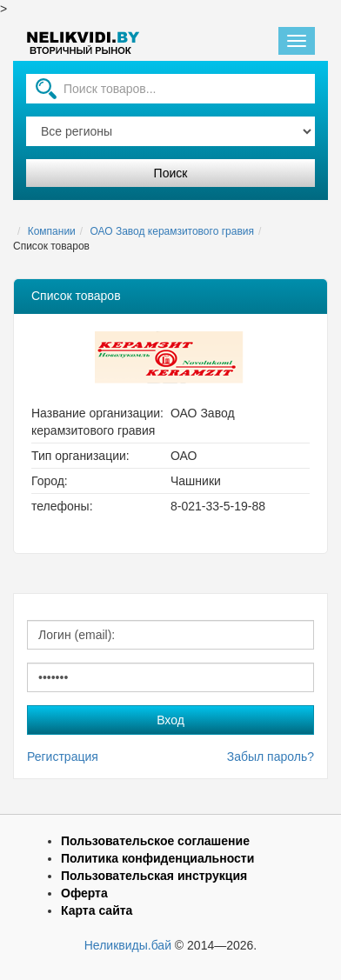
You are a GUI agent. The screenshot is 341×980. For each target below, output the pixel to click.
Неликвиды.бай (128, 945)
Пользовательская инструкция (154, 876)
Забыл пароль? (271, 757)
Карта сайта (97, 910)
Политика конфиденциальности (157, 858)
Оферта (84, 893)
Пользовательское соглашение (155, 841)
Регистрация (63, 757)
